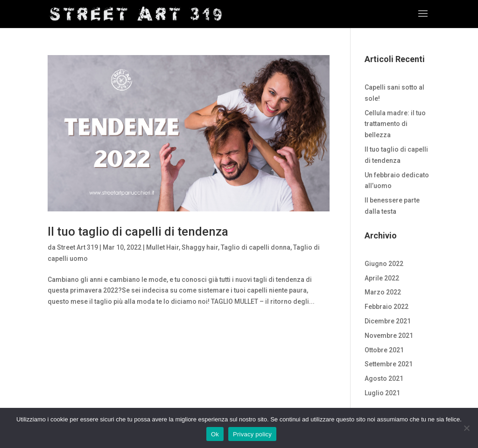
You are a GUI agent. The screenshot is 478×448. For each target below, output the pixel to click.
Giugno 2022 (384, 264)
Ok (215, 434)
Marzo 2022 (383, 292)
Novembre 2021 (389, 336)
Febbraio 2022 (387, 307)
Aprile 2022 (382, 278)
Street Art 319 (77, 247)
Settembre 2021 (389, 364)
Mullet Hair (162, 247)
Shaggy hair (200, 247)
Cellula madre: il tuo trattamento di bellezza (395, 124)
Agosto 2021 (384, 378)
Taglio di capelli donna (256, 247)
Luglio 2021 (382, 393)
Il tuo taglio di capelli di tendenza (138, 231)
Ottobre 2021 (384, 350)
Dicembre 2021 (388, 321)
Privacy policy (252, 434)
